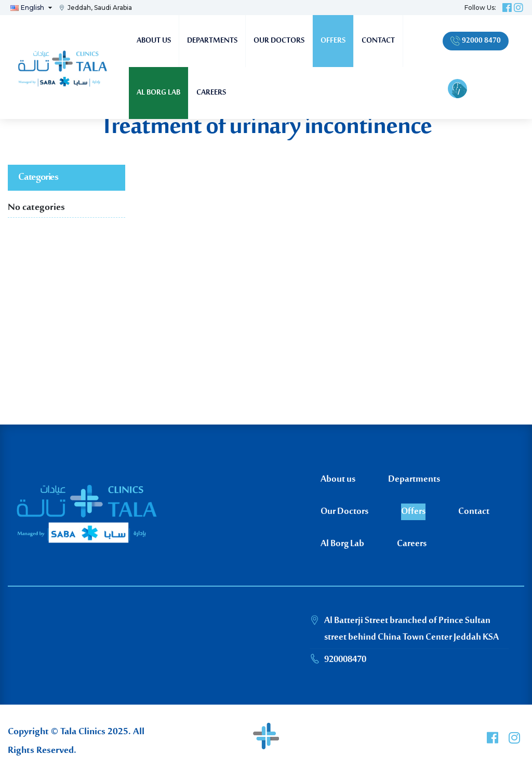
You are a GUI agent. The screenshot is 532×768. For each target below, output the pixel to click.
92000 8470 (476, 41)
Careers (211, 93)
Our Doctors (279, 41)
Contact (378, 41)
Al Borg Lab (158, 93)
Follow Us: (480, 8)
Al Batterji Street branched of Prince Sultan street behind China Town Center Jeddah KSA (411, 629)
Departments (212, 41)
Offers (333, 41)
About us (154, 41)
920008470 (345, 660)
